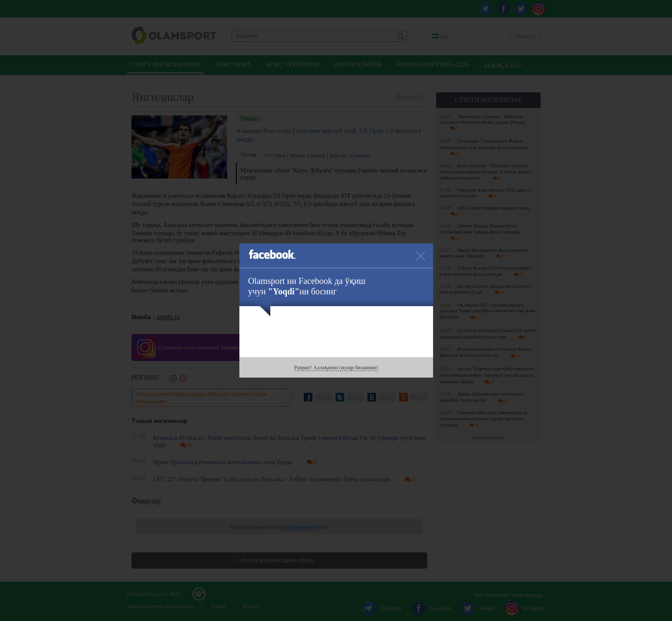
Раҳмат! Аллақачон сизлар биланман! (336, 368)
